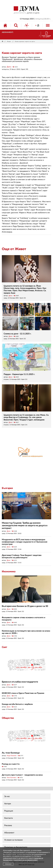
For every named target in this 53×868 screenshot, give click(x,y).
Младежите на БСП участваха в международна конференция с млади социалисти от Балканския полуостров (25, 542)
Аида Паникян (12, 756)
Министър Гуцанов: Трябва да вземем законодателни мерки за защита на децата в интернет (25, 526)
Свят (4, 647)
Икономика (9, 572)
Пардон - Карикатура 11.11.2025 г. (19, 374)
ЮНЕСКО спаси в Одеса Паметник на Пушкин (23, 693)
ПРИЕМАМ (8, 864)
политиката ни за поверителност (26, 860)
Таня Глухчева (11, 778)
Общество (8, 718)
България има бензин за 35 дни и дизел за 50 (25, 606)
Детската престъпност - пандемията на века (22, 775)
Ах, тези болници (11, 753)
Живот (9, 41)
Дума (9, 67)
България (7, 488)
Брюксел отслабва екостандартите (20, 682)
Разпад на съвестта (11, 764)
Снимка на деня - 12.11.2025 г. (18, 334)
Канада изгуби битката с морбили (17, 704)
